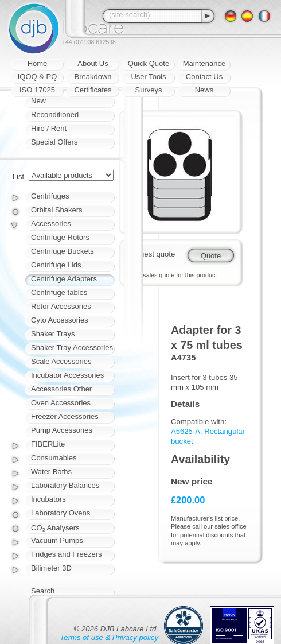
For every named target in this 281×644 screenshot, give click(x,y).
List (18, 176)
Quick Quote (149, 63)
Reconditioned (55, 115)
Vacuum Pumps (57, 540)
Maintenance (204, 63)
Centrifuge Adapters (64, 279)
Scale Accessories (61, 361)
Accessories (51, 224)
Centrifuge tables (59, 292)
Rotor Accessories (61, 306)
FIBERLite (48, 444)
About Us (93, 63)
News (204, 90)
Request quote (151, 254)
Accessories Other (61, 389)
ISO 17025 (37, 90)
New (38, 101)
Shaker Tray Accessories (72, 348)
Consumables (54, 458)
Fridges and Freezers (67, 554)
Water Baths (51, 472)
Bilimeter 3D (51, 568)
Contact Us (204, 77)
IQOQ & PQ (38, 77)
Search (43, 591)
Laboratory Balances (65, 485)
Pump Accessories (62, 430)
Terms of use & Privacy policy (109, 637)
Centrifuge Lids (56, 265)
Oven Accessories (61, 403)
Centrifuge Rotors (60, 237)
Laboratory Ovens (61, 513)
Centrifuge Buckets (63, 251)
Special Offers (54, 142)
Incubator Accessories (67, 375)
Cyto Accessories (60, 320)
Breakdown (93, 77)
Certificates (93, 90)
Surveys (149, 90)
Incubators (48, 499)
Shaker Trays (53, 334)
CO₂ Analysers (55, 528)
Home (38, 63)
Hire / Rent (49, 128)
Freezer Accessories (65, 416)
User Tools (148, 77)
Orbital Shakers (57, 210)
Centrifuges (50, 196)
